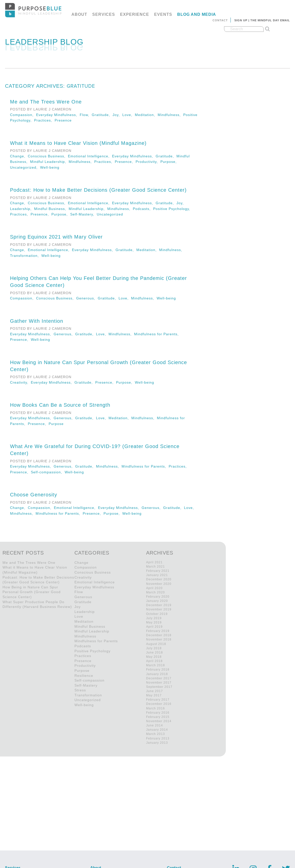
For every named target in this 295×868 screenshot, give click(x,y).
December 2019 (159, 605)
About (79, 14)
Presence (63, 120)
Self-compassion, (48, 472)
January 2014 (157, 730)
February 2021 (158, 571)
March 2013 (156, 734)
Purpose (56, 424)
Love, (129, 115)
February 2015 (158, 717)
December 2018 (159, 635)
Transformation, (26, 256)
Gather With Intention (37, 321)
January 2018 (157, 674)
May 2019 (154, 622)
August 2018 (156, 644)
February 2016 (158, 713)
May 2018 (154, 657)
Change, (19, 156)
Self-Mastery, (83, 214)
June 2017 (155, 691)
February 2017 (158, 700)
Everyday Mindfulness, (58, 115)
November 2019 (159, 609)
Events (163, 14)
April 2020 (154, 588)
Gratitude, (102, 115)
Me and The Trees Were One (46, 102)
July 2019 (154, 618)
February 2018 (158, 670)
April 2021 (154, 562)
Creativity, (20, 382)
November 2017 (159, 683)
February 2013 (158, 738)
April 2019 (154, 627)
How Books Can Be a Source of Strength (60, 405)
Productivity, (148, 162)
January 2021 (157, 575)
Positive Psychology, (172, 209)
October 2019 (157, 614)
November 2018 (159, 639)
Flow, (86, 115)
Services (104, 14)
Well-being (50, 167)
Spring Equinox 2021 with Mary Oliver (56, 237)
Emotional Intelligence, (90, 156)
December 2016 (159, 704)
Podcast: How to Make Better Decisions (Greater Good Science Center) (98, 190)
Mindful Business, (51, 209)
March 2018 (156, 665)
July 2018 (154, 648)
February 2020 (158, 597)
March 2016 (156, 708)
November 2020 (159, 584)
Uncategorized (110, 214)
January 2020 (157, 601)
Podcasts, (143, 209)
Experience (135, 14)
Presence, (125, 162)
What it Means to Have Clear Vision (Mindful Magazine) (78, 143)
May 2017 (154, 695)
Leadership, (22, 209)
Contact (220, 20)
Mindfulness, (170, 115)
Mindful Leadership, (49, 162)
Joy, (117, 115)
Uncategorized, (25, 167)
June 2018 (155, 653)
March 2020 (156, 592)
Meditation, (146, 115)
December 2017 (159, 678)
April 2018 (154, 661)
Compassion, (23, 115)
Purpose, (169, 162)
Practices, (44, 120)
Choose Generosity (34, 495)
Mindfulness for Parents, (157, 334)
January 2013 (157, 743)
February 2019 (158, 631)
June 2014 (155, 725)
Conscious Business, (48, 156)
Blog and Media (197, 14)
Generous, (87, 298)
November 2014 (159, 721)
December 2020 (159, 579)
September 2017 (159, 687)
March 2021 (156, 567)
